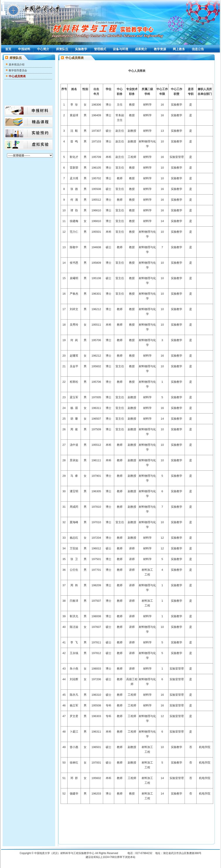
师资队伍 (62, 49)
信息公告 (198, 49)
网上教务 (179, 49)
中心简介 (43, 49)
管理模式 (100, 49)
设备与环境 (121, 49)
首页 (8, 49)
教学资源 (160, 49)
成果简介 (141, 49)
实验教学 (81, 49)
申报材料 (24, 49)
